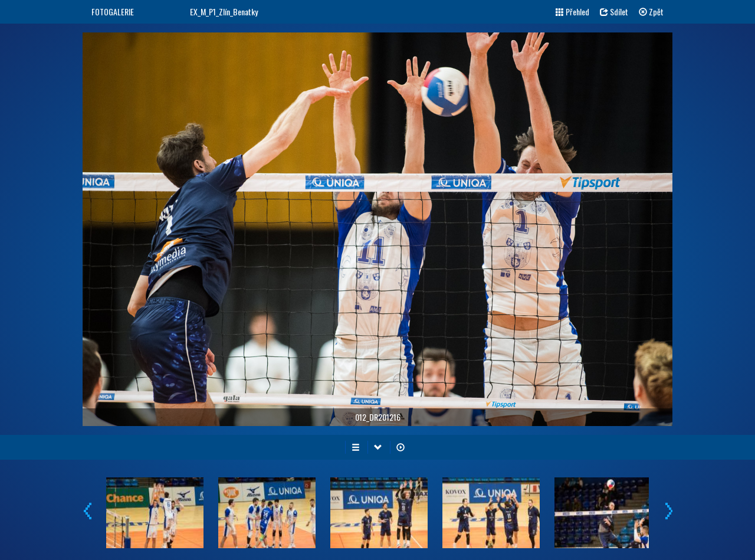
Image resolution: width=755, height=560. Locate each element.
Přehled (572, 12)
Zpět (651, 12)
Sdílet (614, 12)
